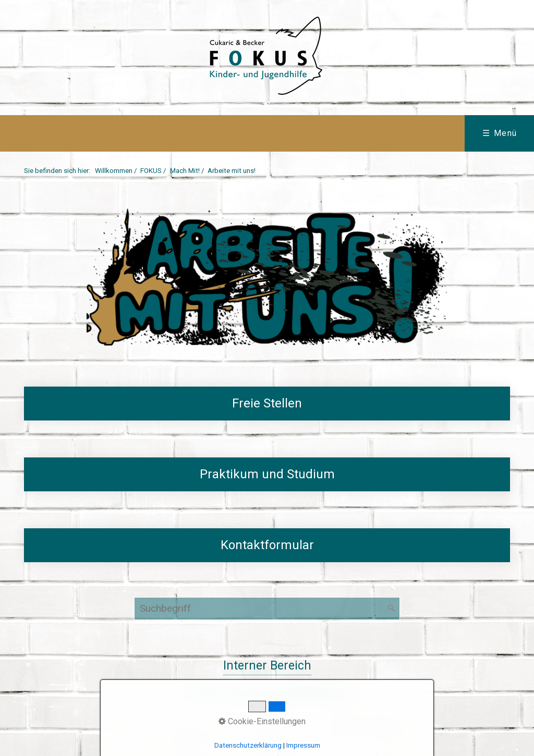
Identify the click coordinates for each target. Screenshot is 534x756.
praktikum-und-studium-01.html (267, 475)
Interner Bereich (267, 666)
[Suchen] (392, 609)
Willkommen (114, 171)
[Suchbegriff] (267, 609)
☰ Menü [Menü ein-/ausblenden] (500, 133)
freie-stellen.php (267, 404)
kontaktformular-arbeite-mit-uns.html (267, 546)
